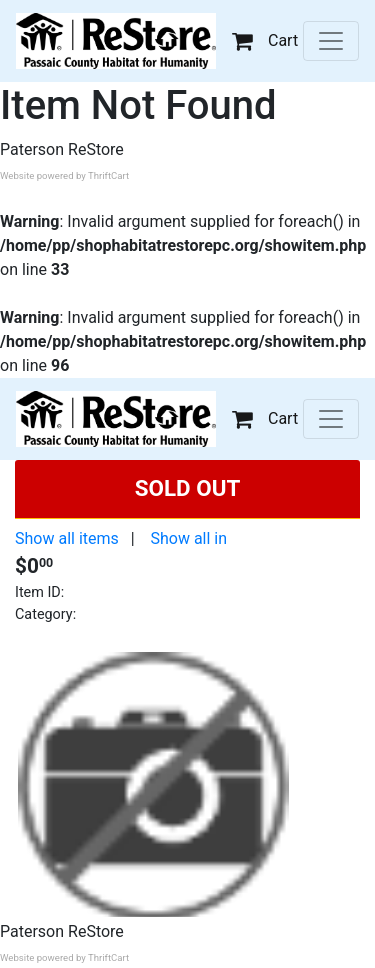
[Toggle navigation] (331, 41)
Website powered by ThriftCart (64, 175)
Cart (265, 40)
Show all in (188, 538)
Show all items (67, 538)
